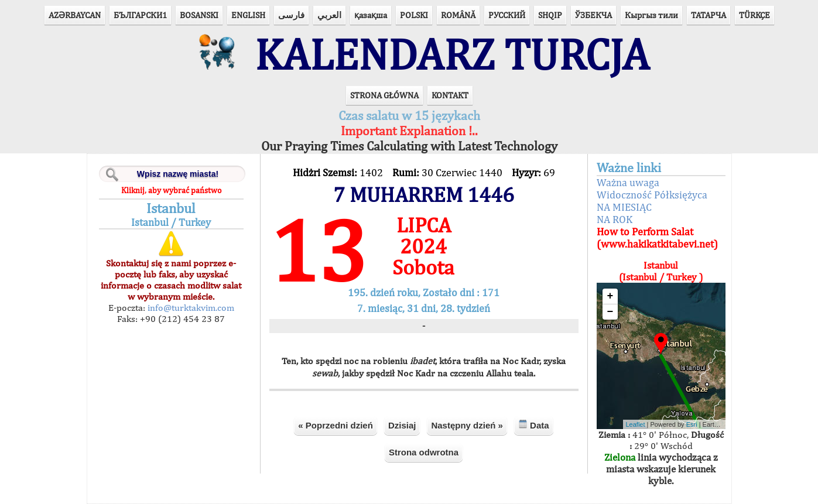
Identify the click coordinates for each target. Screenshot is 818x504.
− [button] (610, 312)
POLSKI (414, 15)
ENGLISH (248, 15)
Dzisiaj (402, 425)
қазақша (371, 15)
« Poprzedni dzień (336, 425)
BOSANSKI (199, 15)
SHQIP (550, 15)
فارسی (291, 15)
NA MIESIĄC (624, 207)
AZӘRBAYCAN (75, 15)
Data (534, 425)
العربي (329, 15)
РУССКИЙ (507, 15)
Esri (692, 424)
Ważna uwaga (628, 182)
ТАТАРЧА (709, 15)
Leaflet (636, 424)
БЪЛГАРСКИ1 (140, 15)
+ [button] (610, 296)
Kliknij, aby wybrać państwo (171, 190)
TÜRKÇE (754, 15)
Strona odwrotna (424, 452)
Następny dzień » (467, 425)
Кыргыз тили (651, 15)
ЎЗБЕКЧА (593, 15)
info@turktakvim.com (190, 308)
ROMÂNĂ (458, 15)
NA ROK (615, 219)
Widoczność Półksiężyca (652, 195)
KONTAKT (450, 95)
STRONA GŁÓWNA (384, 95)
